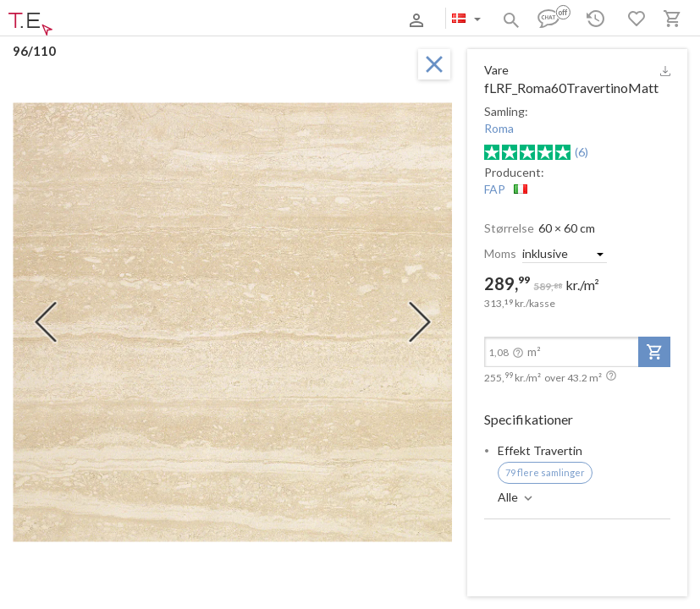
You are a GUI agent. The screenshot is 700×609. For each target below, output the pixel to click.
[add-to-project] (654, 352)
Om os (87, 20)
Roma (499, 128)
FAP (495, 189)
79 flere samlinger (545, 472)
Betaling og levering (155, 20)
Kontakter (231, 20)
